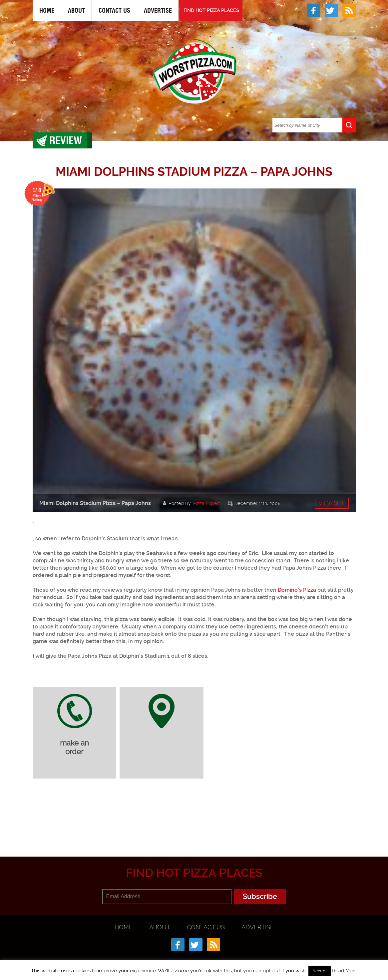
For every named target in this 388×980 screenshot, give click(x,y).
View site (332, 503)
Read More (345, 971)
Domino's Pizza (297, 590)
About (76, 11)
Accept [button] (320, 971)
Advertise (158, 11)
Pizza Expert (207, 503)
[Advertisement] (194, 824)
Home (47, 11)
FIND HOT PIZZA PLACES (211, 10)
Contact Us (114, 11)
